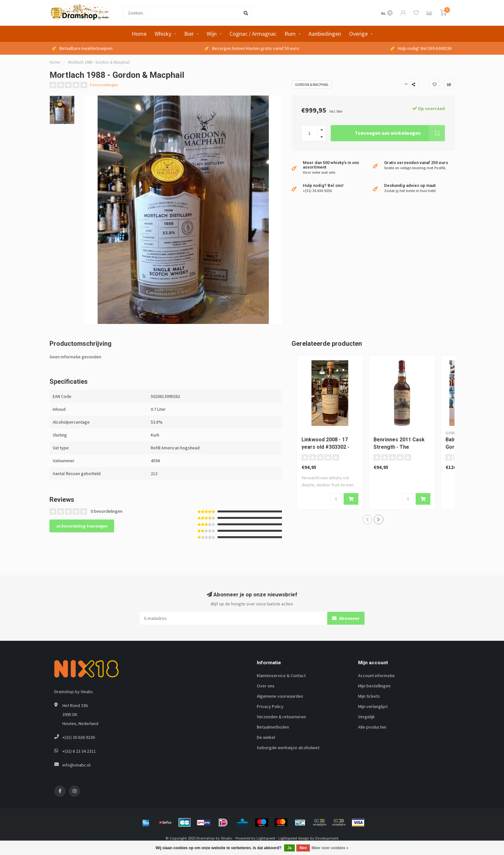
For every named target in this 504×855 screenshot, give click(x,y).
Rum (290, 34)
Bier (189, 34)
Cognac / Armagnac (253, 34)
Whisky (163, 34)
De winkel (266, 737)
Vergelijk (366, 717)
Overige (358, 34)
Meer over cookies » (330, 848)
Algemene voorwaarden (280, 696)
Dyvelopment (327, 838)
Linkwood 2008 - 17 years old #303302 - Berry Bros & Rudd (325, 447)
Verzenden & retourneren (281, 717)
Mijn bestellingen (374, 686)
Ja (289, 848)
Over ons (266, 686)
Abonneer (346, 618)
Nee (303, 848)
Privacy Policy (270, 706)
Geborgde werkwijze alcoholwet (288, 748)
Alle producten (372, 727)
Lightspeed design (294, 838)
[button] (367, 519)
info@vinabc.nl (76, 765)
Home (139, 34)
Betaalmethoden (273, 727)
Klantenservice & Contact (281, 676)
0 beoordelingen (104, 85)
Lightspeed (266, 838)
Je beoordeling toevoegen (82, 526)
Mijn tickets (369, 696)
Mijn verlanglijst (373, 706)
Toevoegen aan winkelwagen (400, 133)
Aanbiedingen (325, 34)
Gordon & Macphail (312, 85)
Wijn (212, 34)
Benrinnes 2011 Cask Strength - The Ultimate (399, 447)
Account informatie (376, 676)
